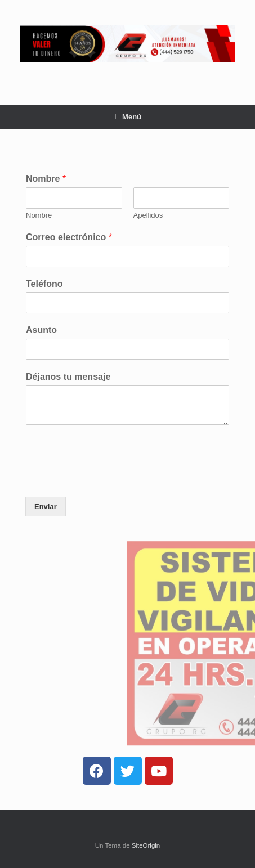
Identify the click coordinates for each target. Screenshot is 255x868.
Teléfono (44, 284)
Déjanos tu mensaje (68, 377)
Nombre (46, 179)
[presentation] (111, 478)
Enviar (46, 507)
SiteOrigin (146, 845)
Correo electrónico (69, 237)
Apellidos (148, 215)
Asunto (41, 330)
